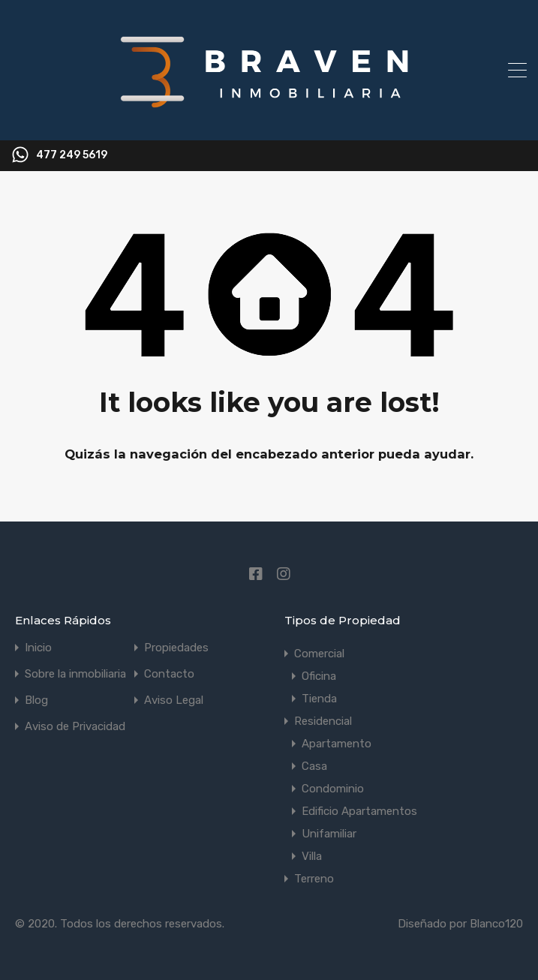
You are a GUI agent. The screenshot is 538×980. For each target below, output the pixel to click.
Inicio (38, 648)
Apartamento (337, 744)
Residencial (323, 721)
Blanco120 (496, 924)
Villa (312, 856)
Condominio (333, 789)
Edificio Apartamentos (359, 811)
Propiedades (176, 648)
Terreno (314, 879)
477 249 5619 (72, 155)
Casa (314, 766)
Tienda (319, 699)
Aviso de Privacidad (75, 727)
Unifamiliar (329, 834)
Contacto (169, 674)
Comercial (319, 654)
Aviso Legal (174, 700)
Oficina (319, 676)
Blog (36, 700)
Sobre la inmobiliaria (75, 674)
